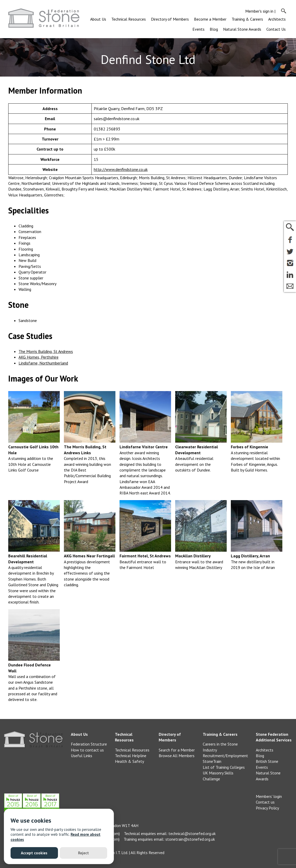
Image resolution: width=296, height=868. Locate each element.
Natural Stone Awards (242, 29)
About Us (98, 19)
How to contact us (87, 750)
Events (198, 29)
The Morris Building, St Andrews (46, 351)
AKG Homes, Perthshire (39, 357)
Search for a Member (177, 750)
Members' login (269, 796)
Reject (83, 853)
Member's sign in (259, 11)
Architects (277, 19)
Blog (214, 29)
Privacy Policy (267, 808)
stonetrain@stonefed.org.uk (190, 839)
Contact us (265, 802)
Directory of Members (170, 19)
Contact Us (276, 29)
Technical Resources (129, 19)
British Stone (267, 761)
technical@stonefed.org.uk (192, 833)
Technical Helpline (131, 756)
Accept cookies (34, 853)
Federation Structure (89, 744)
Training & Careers (247, 19)
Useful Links (82, 756)
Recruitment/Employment (225, 756)
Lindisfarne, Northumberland (43, 363)
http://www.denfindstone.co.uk (121, 169)
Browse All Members (177, 756)
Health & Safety (129, 761)
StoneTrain (212, 761)
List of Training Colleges (224, 767)
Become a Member (210, 19)
